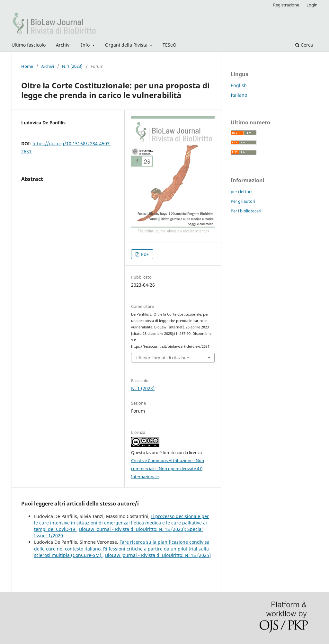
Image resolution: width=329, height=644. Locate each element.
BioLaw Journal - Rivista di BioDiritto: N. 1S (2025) (158, 555)
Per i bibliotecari (246, 211)
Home (27, 66)
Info (86, 45)
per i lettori (241, 192)
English (239, 85)
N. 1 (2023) (72, 66)
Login (312, 5)
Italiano (239, 95)
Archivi (63, 45)
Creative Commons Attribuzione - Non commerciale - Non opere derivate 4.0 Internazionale (168, 469)
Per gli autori (243, 201)
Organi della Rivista (127, 45)
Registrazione (286, 5)
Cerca (304, 45)
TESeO (169, 45)
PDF (144, 254)
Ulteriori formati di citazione (162, 358)
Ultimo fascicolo (29, 45)
